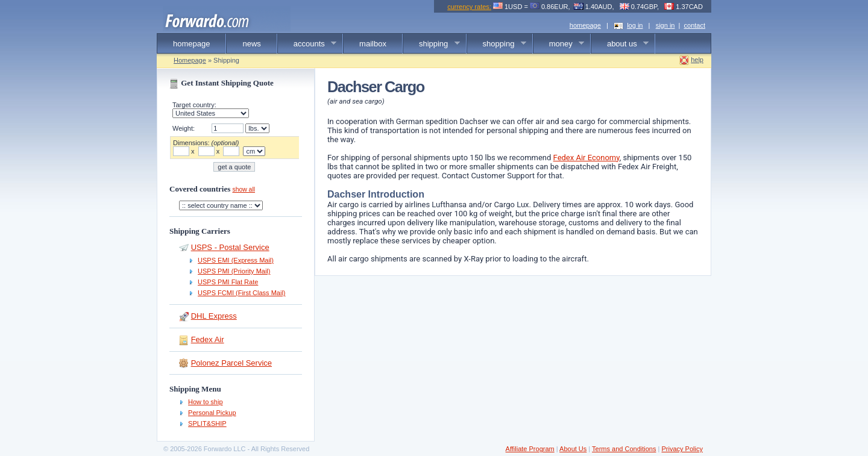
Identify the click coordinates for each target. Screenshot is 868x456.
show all (244, 189)
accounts (307, 44)
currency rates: (469, 7)
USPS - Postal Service (230, 247)
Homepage (190, 60)
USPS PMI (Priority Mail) (234, 271)
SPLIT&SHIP (207, 423)
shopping (497, 44)
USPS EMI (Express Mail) (236, 260)
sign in (665, 25)
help (697, 60)
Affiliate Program (530, 449)
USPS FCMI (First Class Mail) (241, 293)
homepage (585, 25)
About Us (573, 449)
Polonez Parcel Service (231, 363)
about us (620, 44)
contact (695, 25)
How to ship (205, 402)
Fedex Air (208, 339)
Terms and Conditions (624, 449)
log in (635, 25)
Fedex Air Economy (587, 158)
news (251, 44)
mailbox (373, 44)
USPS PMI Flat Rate (228, 282)
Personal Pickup (212, 413)
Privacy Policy (682, 449)
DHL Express (214, 316)
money (559, 44)
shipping (432, 44)
